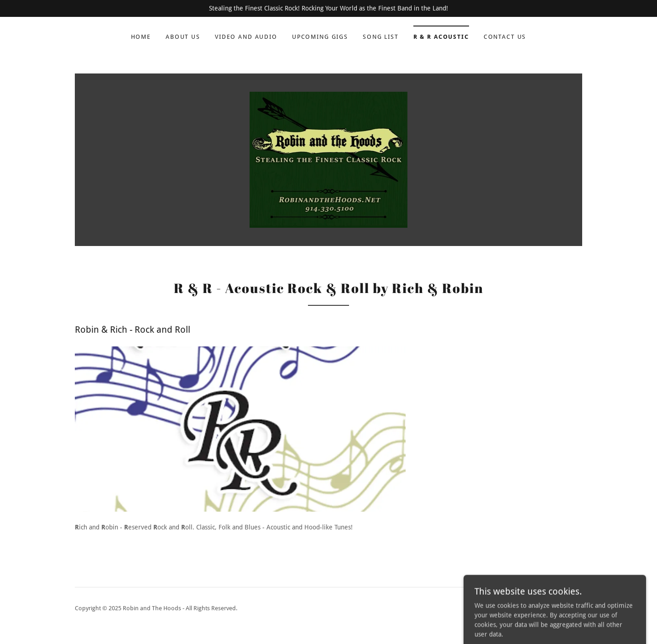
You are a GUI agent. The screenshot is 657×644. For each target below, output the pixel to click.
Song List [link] (381, 37)
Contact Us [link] (505, 37)
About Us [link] (183, 37)
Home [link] (141, 37)
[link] (329, 159)
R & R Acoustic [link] (441, 37)
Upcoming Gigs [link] (320, 37)
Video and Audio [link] (246, 37)
